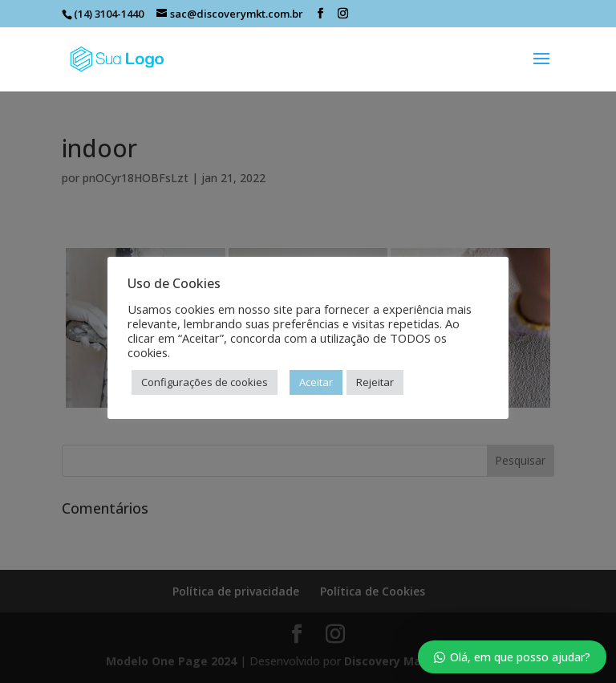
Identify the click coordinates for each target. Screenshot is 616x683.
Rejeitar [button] (375, 382)
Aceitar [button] (316, 382)
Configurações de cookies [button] (205, 382)
